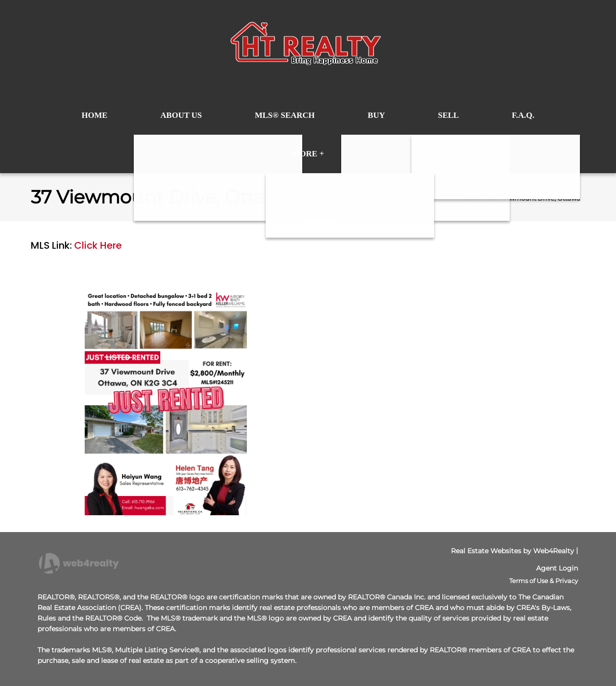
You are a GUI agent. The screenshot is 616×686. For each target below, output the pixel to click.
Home (471, 198)
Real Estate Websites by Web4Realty (513, 551)
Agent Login (557, 568)
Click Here (98, 245)
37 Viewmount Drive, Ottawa (535, 198)
